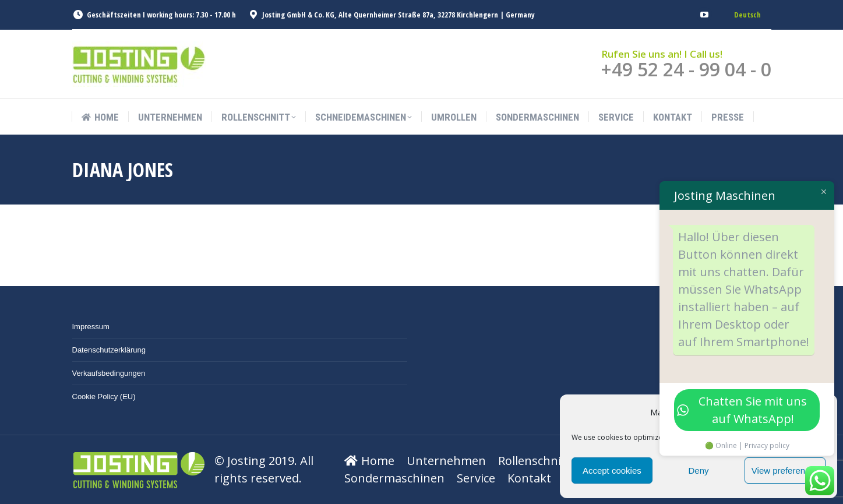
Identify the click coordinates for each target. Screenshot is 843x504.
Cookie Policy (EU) (104, 396)
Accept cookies (612, 470)
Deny (698, 470)
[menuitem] (747, 15)
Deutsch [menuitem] (747, 15)
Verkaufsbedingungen (109, 373)
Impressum (91, 327)
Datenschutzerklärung (109, 350)
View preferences (785, 470)
